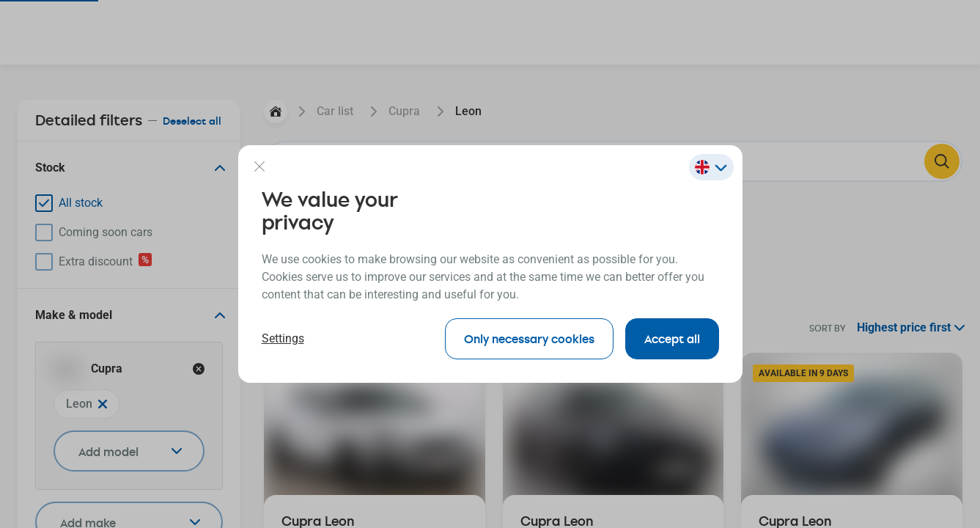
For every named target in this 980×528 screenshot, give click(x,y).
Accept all (672, 338)
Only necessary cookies (529, 338)
